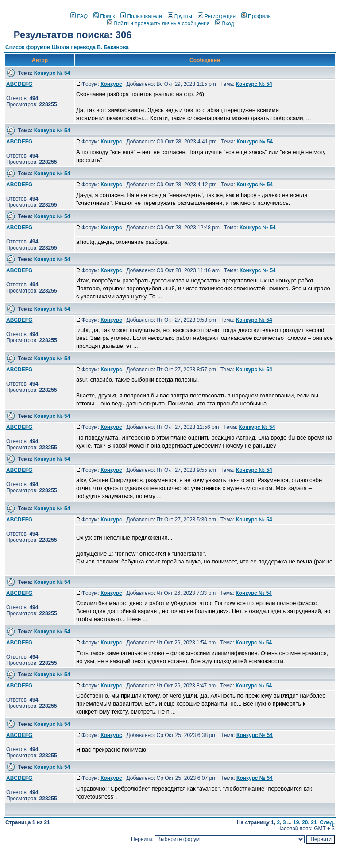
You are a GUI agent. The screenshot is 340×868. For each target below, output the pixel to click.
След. (327, 822)
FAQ (79, 16)
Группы (180, 16)
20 (305, 822)
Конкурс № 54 (52, 73)
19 (296, 822)
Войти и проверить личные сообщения (158, 23)
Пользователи (141, 16)
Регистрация (217, 16)
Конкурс (111, 84)
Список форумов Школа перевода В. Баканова (67, 47)
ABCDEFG (19, 84)
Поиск (104, 16)
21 (314, 822)
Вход (224, 23)
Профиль (256, 16)
